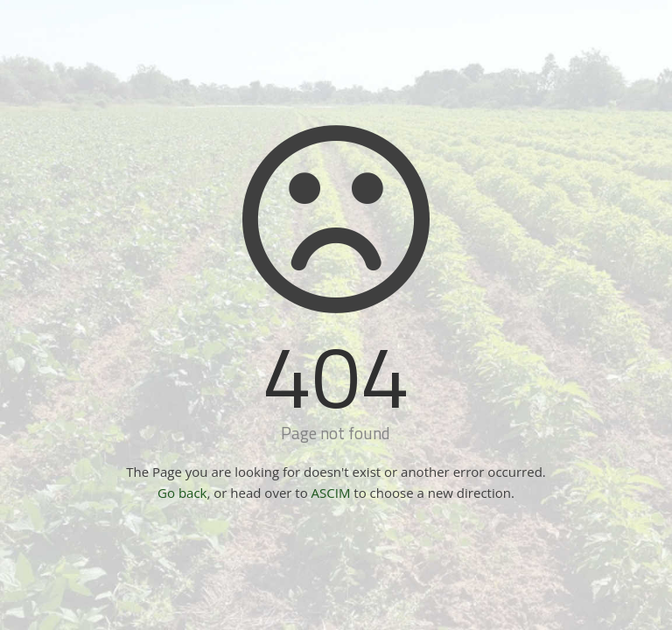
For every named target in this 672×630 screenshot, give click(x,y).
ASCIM (331, 493)
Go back (182, 493)
